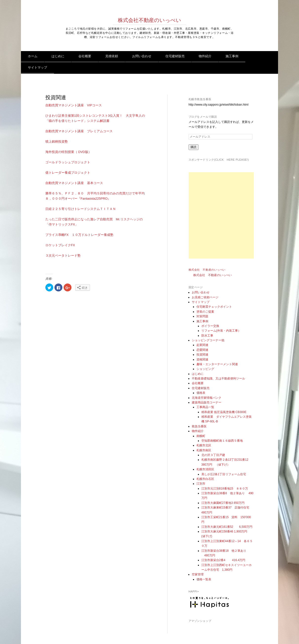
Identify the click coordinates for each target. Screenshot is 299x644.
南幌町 (201, 436)
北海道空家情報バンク (207, 398)
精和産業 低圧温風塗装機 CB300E (224, 412)
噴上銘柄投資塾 (57, 142)
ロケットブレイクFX (60, 245)
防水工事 (207, 336)
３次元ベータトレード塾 (63, 256)
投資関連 (202, 355)
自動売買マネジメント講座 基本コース (74, 183)
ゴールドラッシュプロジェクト (68, 162)
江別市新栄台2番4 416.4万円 (223, 560)
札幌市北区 (204, 445)
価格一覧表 (204, 579)
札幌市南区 (204, 450)
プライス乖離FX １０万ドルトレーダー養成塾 (79, 235)
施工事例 (232, 56)
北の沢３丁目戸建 (213, 455)
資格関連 (202, 360)
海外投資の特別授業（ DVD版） (68, 152)
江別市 (201, 484)
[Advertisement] (232, 215)
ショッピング (205, 369)
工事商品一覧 (205, 407)
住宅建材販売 (175, 56)
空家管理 (198, 574)
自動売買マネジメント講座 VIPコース (74, 105)
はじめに (58, 56)
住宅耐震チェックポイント (214, 307)
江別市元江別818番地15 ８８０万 (225, 489)
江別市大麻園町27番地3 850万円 (223, 503)
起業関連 (202, 345)
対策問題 (202, 316)
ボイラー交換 (210, 326)
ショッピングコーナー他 (208, 340)
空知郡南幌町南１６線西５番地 (222, 441)
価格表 (201, 393)
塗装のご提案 (205, 312)
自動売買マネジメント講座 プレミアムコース (79, 131)
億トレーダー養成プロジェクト (68, 173)
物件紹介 (205, 56)
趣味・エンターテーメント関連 (217, 364)
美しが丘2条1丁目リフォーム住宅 (224, 474)
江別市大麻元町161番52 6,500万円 (227, 527)
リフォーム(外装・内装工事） (221, 331)
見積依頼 (112, 56)
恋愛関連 (202, 350)
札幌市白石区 (205, 479)
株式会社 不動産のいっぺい (207, 270)
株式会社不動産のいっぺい (149, 20)
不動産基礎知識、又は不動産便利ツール (218, 379)
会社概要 (85, 56)
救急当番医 (199, 426)
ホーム (33, 56)
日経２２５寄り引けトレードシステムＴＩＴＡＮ (81, 209)
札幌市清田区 (205, 469)
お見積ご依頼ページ (205, 297)
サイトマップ (37, 67)
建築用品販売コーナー (207, 402)
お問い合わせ (142, 56)
